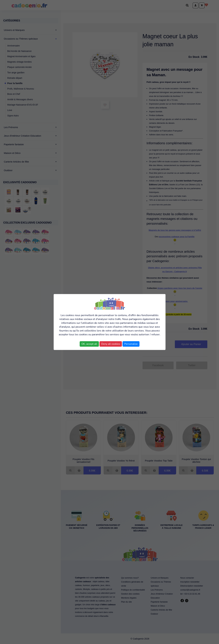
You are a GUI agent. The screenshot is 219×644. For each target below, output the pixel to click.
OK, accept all (89, 344)
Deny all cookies (111, 344)
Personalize (131, 344)
